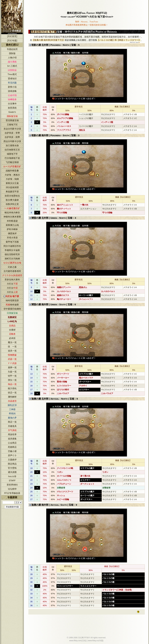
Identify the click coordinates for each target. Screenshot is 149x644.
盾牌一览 (12, 367)
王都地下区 (12, 125)
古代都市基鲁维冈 (12, 271)
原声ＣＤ (12, 455)
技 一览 (12, 347)
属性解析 (12, 397)
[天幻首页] (12, 36)
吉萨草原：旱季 (12, 133)
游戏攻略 (12, 91)
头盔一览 (12, 372)
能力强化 (12, 388)
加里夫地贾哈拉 (12, 196)
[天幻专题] (12, 40)
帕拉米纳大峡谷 (12, 212)
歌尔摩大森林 (12, 200)
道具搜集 (12, 439)
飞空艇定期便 (12, 162)
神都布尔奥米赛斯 (12, 217)
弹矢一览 (12, 380)
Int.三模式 (12, 66)
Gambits (12, 112)
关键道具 (12, 426)
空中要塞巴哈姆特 (12, 309)
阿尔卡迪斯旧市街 (12, 246)
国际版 (12, 53)
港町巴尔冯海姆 (12, 259)
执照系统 (12, 108)
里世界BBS (12, 485)
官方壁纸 (12, 468)
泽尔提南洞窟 (12, 187)
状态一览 (12, 393)
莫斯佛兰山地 (12, 225)
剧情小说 (12, 87)
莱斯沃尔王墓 (12, 183)
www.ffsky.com (75, 641)
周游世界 (12, 434)
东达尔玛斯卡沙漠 (12, 129)
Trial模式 (12, 74)
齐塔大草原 (12, 238)
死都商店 (12, 447)
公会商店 (12, 443)
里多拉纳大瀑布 (12, 280)
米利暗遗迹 (12, 221)
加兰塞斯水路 (12, 145)
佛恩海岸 (12, 233)
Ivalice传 (12, 476)
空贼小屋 (12, 451)
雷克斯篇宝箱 (12, 120)
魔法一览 (12, 342)
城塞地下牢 (12, 154)
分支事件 (12, 104)
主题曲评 (12, 460)
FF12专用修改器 (12, 493)
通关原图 (12, 472)
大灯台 (12, 284)
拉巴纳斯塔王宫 (12, 150)
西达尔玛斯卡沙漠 (12, 141)
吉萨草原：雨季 (12, 137)
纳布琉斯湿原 (12, 300)
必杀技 (12, 338)
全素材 (12, 330)
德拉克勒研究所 (12, 254)
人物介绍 (12, 58)
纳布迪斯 (12, 305)
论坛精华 (12, 489)
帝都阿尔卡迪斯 (12, 250)
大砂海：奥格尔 (12, 175)
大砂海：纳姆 (12, 179)
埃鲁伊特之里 (12, 204)
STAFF (12, 481)
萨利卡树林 (12, 229)
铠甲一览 (12, 376)
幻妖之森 (12, 267)
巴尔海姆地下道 (12, 158)
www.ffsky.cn (93, 641)
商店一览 (12, 422)
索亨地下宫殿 (12, 242)
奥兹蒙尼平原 (12, 192)
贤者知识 (12, 78)
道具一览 (12, 351)
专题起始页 (12, 49)
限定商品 (12, 464)
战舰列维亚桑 (12, 171)
